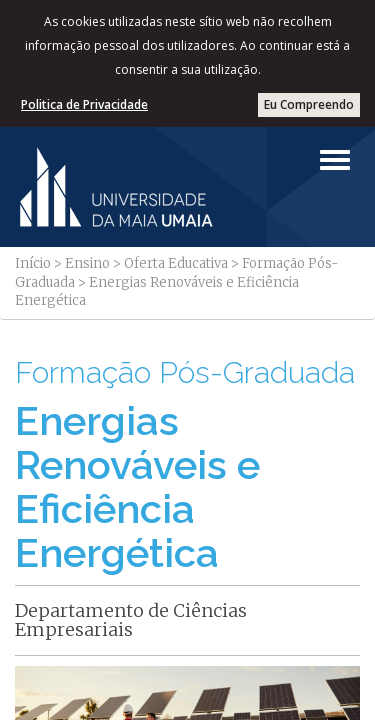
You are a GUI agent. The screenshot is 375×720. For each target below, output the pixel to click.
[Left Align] (335, 160)
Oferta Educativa (176, 263)
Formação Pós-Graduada (185, 372)
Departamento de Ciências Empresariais (131, 620)
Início (33, 263)
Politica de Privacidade (84, 104)
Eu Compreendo (309, 104)
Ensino (87, 263)
